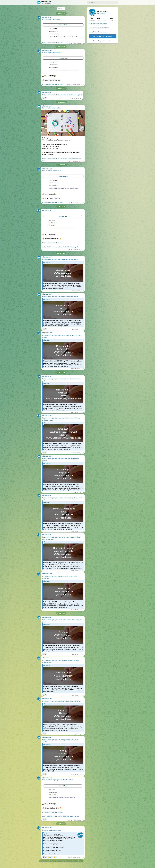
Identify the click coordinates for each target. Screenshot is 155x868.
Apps (104, 41)
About (95, 41)
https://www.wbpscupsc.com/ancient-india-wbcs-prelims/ (60, 260)
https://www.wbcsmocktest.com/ (53, 43)
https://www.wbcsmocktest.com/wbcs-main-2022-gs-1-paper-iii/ (62, 95)
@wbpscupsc (101, 13)
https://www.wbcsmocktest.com (99, 28)
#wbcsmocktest (58, 247)
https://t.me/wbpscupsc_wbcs (52, 830)
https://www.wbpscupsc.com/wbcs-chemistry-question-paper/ (62, 701)
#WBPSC (50, 247)
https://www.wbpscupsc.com (98, 24)
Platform (110, 41)
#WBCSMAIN (67, 247)
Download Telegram (103, 36)
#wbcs (44, 247)
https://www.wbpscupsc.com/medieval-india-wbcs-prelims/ (61, 297)
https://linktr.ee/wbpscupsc (97, 32)
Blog (100, 41)
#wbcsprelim (75, 247)
